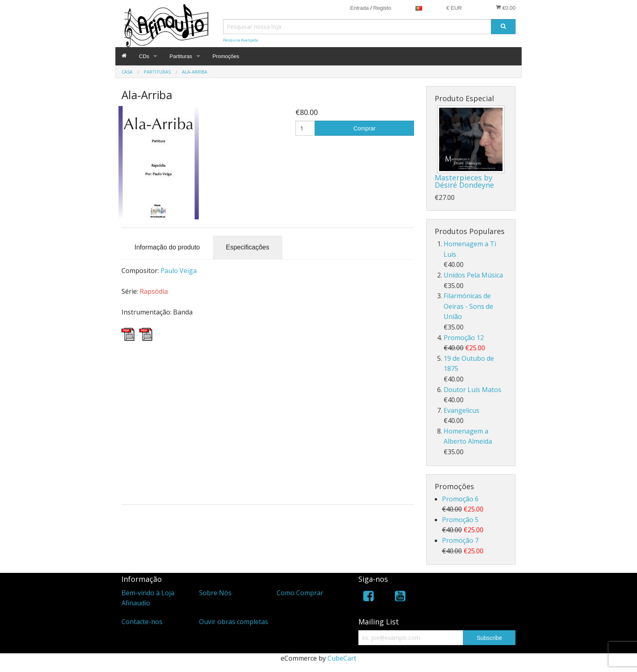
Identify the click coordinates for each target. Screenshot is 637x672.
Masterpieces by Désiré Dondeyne (464, 181)
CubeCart (342, 658)
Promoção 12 (464, 338)
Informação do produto (167, 247)
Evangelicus (461, 410)
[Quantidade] (305, 128)
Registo (382, 8)
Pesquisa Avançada (240, 40)
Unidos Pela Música (473, 275)
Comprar (364, 128)
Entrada (360, 8)
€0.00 (506, 8)
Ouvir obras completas (234, 622)
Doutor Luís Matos (472, 390)
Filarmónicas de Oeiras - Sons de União (468, 306)
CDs (144, 56)
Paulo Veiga (179, 271)
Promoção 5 (460, 520)
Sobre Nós (215, 593)
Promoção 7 (460, 540)
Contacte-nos (142, 622)
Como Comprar (300, 593)
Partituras (181, 56)
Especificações (248, 247)
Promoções (226, 56)
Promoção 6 (460, 499)
